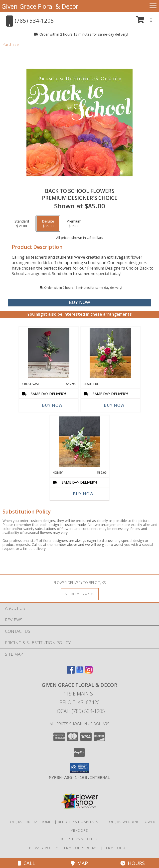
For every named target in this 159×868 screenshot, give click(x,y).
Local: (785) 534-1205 (80, 711)
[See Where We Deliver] (80, 594)
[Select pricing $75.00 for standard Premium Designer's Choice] (22, 224)
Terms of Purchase (81, 848)
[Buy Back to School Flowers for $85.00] (80, 303)
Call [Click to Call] (26, 863)
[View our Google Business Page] (80, 672)
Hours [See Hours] (133, 863)
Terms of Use (117, 848)
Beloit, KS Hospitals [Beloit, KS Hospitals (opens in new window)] (78, 822)
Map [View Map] (79, 863)
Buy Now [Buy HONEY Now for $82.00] (83, 494)
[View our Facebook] (71, 672)
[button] (144, 21)
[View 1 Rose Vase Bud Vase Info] (49, 353)
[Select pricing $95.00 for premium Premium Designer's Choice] (74, 224)
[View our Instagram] (89, 672)
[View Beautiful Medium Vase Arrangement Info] (110, 353)
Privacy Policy (44, 848)
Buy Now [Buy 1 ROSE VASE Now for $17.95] (52, 405)
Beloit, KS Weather (79, 839)
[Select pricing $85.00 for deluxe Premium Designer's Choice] (48, 224)
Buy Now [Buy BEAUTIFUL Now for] (114, 405)
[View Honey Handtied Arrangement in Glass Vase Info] (79, 442)
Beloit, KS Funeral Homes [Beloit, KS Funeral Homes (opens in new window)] (29, 822)
